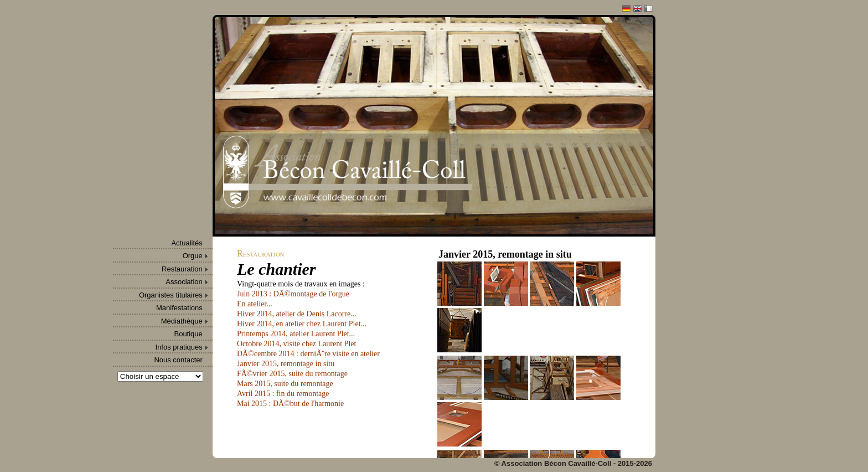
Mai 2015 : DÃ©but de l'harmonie (290, 404)
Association (184, 282)
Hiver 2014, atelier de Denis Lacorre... (297, 314)
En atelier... (255, 304)
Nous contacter (178, 360)
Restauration (182, 269)
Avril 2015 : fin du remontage (283, 394)
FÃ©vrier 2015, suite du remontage (292, 374)
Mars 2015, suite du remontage (285, 384)
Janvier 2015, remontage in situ (286, 364)
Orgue (193, 256)
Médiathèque (182, 321)
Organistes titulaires (171, 295)
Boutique (188, 334)
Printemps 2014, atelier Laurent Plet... (296, 334)
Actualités (187, 243)
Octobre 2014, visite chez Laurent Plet (296, 344)
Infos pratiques (179, 347)
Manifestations (179, 308)
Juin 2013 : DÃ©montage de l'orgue (293, 294)
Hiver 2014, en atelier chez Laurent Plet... (302, 324)
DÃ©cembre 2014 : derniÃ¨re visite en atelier (308, 354)
